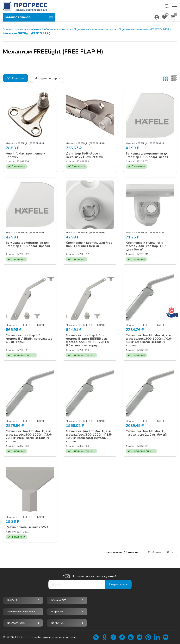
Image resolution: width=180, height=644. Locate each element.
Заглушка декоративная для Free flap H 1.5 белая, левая (148, 155)
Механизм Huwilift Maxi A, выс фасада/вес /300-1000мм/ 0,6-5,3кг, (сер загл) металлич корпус (149, 340)
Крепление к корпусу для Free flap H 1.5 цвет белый (89, 245)
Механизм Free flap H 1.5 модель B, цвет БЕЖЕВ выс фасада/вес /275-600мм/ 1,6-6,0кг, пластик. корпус (88, 340)
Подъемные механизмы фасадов (95, 29)
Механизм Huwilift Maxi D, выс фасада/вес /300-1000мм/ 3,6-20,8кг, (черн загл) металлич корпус (29, 436)
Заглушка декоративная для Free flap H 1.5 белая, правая (28, 245)
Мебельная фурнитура (57, 29)
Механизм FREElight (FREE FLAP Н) (25, 143)
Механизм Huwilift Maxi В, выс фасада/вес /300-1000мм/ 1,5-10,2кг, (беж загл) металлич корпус (89, 436)
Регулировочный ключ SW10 (28, 527)
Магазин (34, 29)
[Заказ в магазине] (47, 78)
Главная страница (14, 29)
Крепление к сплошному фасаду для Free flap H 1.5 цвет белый (146, 246)
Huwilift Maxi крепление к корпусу (25, 155)
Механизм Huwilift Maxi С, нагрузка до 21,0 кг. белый (146, 433)
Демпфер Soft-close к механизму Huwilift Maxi (84, 155)
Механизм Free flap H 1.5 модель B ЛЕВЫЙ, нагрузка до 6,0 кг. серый (29, 339)
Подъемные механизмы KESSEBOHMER (144, 29)
